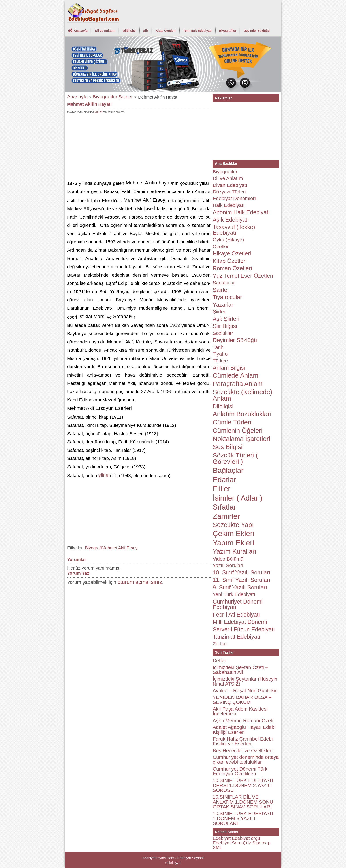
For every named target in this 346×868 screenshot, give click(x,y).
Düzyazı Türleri (229, 192)
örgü (256, 838)
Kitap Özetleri (165, 31)
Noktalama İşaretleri (241, 439)
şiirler (104, 475)
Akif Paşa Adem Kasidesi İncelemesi (240, 711)
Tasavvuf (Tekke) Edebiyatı (234, 230)
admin (99, 112)
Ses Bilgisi (228, 447)
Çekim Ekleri (233, 533)
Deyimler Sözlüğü (257, 31)
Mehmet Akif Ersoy (120, 548)
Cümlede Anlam (236, 375)
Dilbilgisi (129, 31)
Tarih (218, 347)
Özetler (221, 247)
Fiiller (222, 489)
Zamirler (226, 516)
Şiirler (219, 312)
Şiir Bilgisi (225, 326)
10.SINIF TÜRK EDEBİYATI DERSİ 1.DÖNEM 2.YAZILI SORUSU (243, 785)
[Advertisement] (139, 148)
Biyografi (93, 548)
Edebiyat (222, 838)
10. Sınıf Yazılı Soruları (242, 572)
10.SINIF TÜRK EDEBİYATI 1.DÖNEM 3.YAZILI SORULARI (243, 818)
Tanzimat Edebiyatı (237, 637)
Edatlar (224, 480)
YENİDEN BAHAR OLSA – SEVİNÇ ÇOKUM (242, 700)
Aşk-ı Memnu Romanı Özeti (243, 721)
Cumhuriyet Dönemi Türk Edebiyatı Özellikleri (240, 771)
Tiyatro (220, 354)
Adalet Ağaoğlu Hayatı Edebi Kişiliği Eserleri (244, 730)
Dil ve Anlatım (105, 31)
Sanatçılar (224, 283)
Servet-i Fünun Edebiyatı (244, 629)
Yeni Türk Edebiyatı (197, 31)
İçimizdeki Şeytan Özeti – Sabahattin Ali (240, 670)
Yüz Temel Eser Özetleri (243, 276)
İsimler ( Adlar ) (238, 498)
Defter (219, 661)
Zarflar (220, 644)
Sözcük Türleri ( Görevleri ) (235, 458)
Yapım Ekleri (233, 543)
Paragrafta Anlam (238, 384)
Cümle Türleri (232, 422)
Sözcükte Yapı (233, 525)
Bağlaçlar (228, 470)
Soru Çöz (242, 843)
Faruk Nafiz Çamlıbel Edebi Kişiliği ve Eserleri (243, 741)
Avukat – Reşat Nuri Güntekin (245, 691)
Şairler (126, 97)
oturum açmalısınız (140, 582)
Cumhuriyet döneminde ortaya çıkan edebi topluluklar (246, 760)
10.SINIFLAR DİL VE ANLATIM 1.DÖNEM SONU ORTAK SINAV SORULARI (243, 802)
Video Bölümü (228, 559)
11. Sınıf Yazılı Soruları (242, 580)
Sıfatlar (224, 507)
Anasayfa (81, 31)
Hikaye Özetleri (232, 253)
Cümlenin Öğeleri (238, 431)
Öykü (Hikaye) (228, 240)
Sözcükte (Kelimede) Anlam (243, 395)
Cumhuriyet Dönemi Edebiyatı (238, 604)
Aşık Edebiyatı (231, 220)
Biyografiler (228, 31)
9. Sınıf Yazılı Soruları (240, 587)
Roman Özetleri (232, 268)
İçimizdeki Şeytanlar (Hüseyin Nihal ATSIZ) (245, 681)
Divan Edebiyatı (230, 185)
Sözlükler (223, 333)
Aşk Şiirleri (226, 319)
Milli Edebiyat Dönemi (240, 622)
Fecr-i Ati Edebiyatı (236, 615)
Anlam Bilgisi (229, 368)
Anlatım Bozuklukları (242, 414)
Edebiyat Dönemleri (234, 198)
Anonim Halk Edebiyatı (241, 212)
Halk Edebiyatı (229, 205)
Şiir (146, 31)
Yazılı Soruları (228, 565)
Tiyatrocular (227, 297)
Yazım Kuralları (235, 551)
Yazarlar (223, 305)
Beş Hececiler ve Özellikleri (243, 751)
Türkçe (220, 361)
